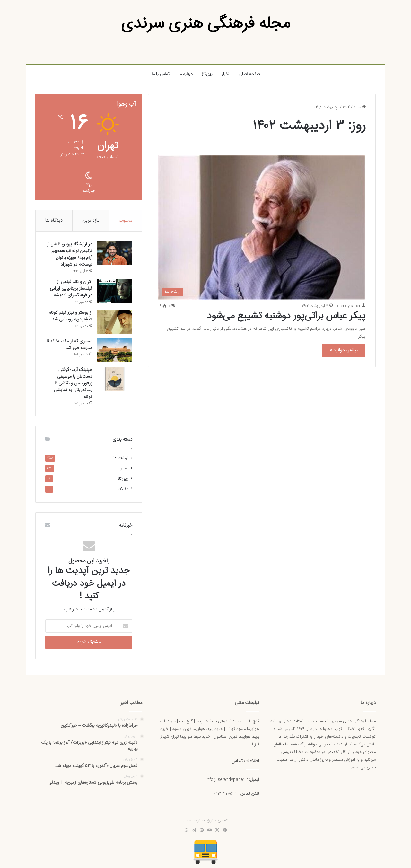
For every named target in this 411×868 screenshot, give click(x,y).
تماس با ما (161, 74)
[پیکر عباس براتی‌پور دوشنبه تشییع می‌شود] (262, 227)
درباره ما (186, 74)
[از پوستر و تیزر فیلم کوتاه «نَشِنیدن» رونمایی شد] (115, 322)
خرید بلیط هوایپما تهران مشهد (197, 729)
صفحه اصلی (249, 74)
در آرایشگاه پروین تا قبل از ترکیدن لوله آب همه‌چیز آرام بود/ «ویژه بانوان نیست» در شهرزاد (70, 254)
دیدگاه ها (54, 220)
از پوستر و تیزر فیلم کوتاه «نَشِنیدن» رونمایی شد (71, 316)
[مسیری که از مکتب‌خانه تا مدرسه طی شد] (115, 350)
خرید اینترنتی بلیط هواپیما (219, 721)
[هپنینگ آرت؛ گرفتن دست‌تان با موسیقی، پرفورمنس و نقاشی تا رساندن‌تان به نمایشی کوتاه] (115, 379)
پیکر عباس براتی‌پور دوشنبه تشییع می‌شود (286, 316)
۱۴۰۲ (346, 107)
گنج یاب (252, 721)
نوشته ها (121, 458)
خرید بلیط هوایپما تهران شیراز (185, 737)
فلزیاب (254, 744)
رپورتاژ (207, 74)
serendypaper (348, 306)
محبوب (126, 220)
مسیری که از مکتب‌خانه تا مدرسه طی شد (69, 345)
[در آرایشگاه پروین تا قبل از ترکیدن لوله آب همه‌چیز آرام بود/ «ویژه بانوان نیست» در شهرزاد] (115, 253)
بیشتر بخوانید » (344, 350)
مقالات (123, 489)
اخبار (225, 74)
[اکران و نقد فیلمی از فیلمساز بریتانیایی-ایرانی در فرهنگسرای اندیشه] (115, 291)
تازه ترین (91, 220)
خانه (360, 107)
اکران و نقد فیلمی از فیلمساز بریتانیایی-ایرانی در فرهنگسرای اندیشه (71, 289)
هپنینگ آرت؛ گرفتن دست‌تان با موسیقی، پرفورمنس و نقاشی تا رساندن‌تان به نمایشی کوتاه (73, 383)
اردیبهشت (331, 107)
